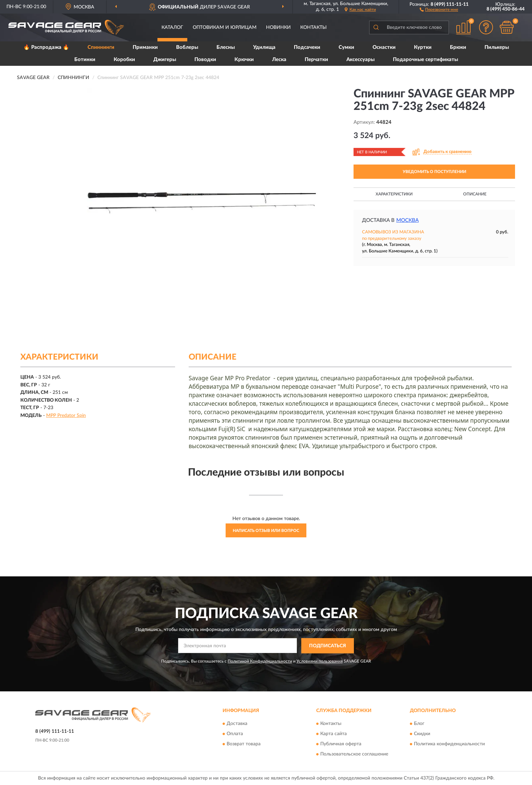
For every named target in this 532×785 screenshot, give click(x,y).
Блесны (226, 47)
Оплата (235, 734)
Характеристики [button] (394, 194)
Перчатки (316, 60)
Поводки (205, 60)
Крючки (244, 60)
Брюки (458, 47)
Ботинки (85, 60)
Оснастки (384, 47)
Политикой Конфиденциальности (260, 661)
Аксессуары (360, 60)
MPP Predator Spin (66, 416)
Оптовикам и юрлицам (225, 27)
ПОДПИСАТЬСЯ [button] (328, 646)
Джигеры (165, 60)
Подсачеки (307, 47)
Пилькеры (497, 47)
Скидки (422, 734)
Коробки (124, 60)
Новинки (278, 27)
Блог (419, 724)
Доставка (237, 724)
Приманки (145, 47)
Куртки (423, 47)
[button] (439, 9)
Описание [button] (475, 194)
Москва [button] (407, 220)
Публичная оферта (341, 744)
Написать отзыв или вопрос (266, 531)
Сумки (346, 47)
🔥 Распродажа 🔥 (46, 47)
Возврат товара (244, 744)
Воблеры (187, 47)
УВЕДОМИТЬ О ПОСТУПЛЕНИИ (434, 172)
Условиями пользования (320, 661)
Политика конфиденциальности (449, 744)
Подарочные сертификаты (425, 60)
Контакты (313, 27)
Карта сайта (334, 734)
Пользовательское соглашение (354, 754)
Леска (279, 60)
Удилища (264, 47)
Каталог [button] (172, 27)
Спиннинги (101, 47)
